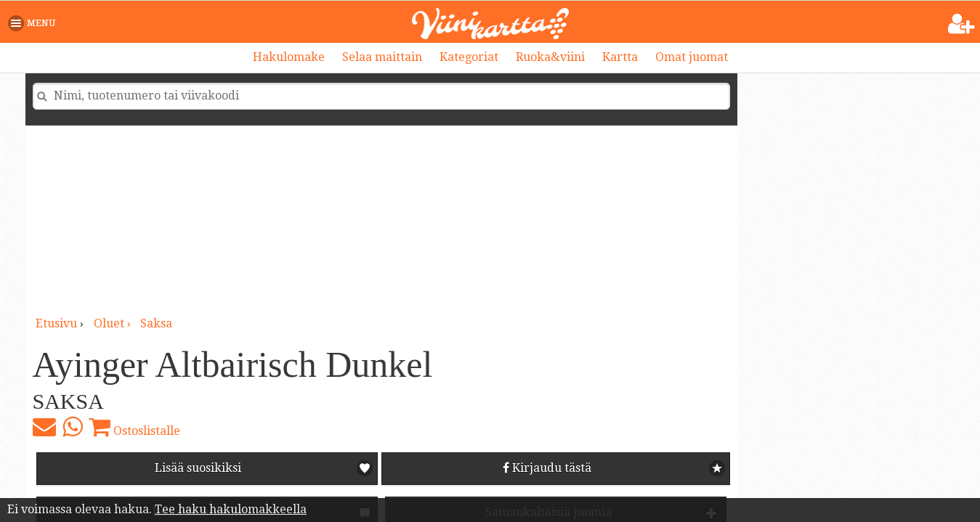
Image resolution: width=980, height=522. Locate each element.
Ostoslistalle (134, 427)
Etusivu (56, 323)
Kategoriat (469, 57)
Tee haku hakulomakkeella (231, 509)
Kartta (620, 57)
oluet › (114, 323)
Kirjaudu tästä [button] (547, 468)
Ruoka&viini (550, 57)
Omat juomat (692, 57)
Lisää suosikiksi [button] (198, 468)
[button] (35, 23)
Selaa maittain (382, 57)
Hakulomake (289, 57)
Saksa (156, 323)
